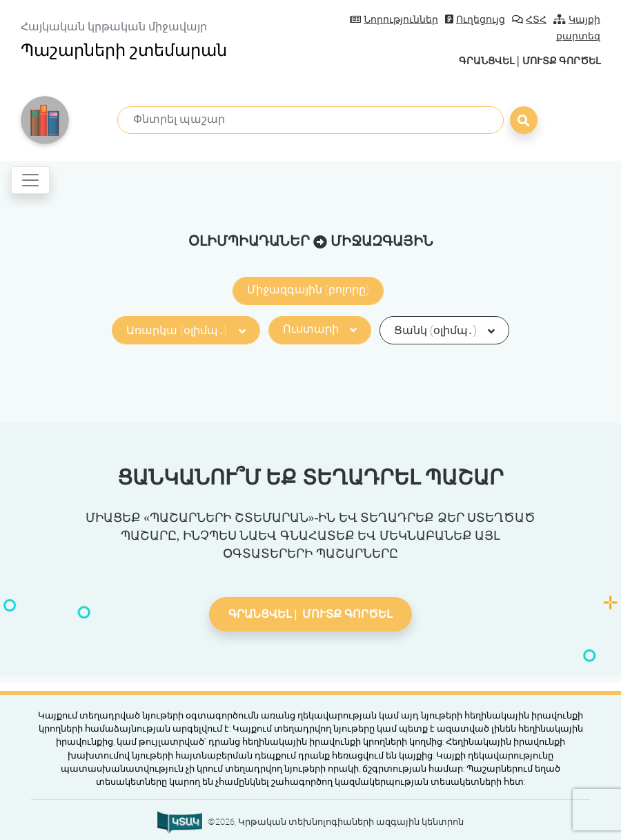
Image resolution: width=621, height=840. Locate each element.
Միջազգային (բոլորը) (308, 289)
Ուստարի (320, 328)
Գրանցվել (470, 60)
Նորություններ (394, 20)
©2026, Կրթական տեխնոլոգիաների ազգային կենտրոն (336, 821)
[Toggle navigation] (30, 179)
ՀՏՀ (529, 20)
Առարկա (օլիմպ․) (186, 330)
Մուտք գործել (555, 60)
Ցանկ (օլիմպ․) (444, 330)
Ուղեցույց (475, 20)
